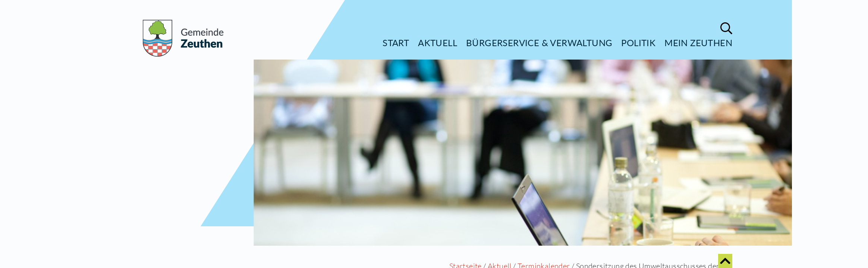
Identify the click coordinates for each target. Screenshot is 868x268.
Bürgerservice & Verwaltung (539, 43)
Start (396, 43)
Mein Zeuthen (698, 43)
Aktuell (438, 43)
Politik (638, 43)
